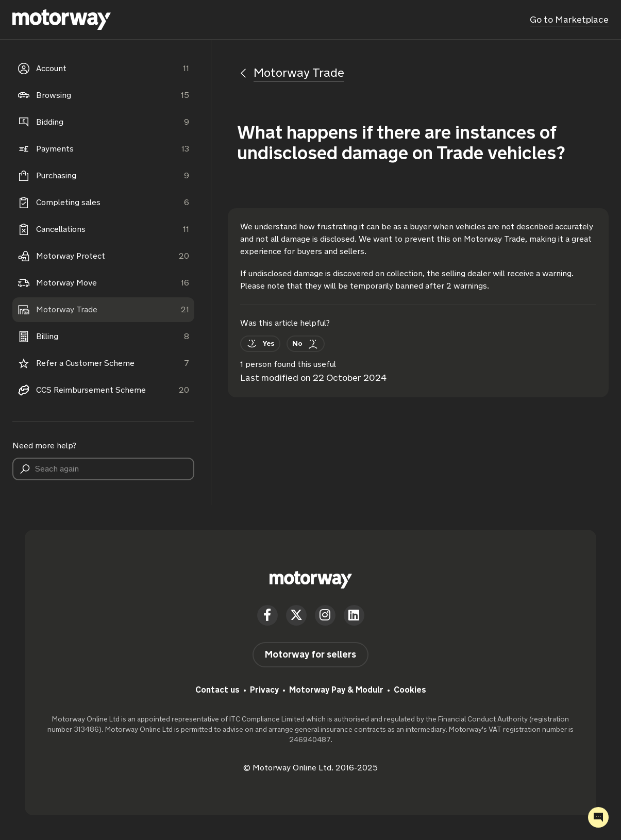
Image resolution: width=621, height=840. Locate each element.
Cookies (410, 690)
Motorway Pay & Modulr (336, 690)
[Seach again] (103, 469)
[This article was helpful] (260, 344)
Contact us (217, 690)
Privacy (264, 690)
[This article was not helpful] (306, 344)
